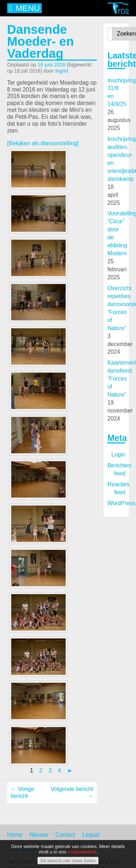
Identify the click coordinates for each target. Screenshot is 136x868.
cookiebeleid (82, 852)
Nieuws (39, 835)
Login (118, 455)
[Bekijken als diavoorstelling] (43, 143)
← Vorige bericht (22, 792)
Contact (65, 835)
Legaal (91, 835)
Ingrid (61, 71)
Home (15, 835)
